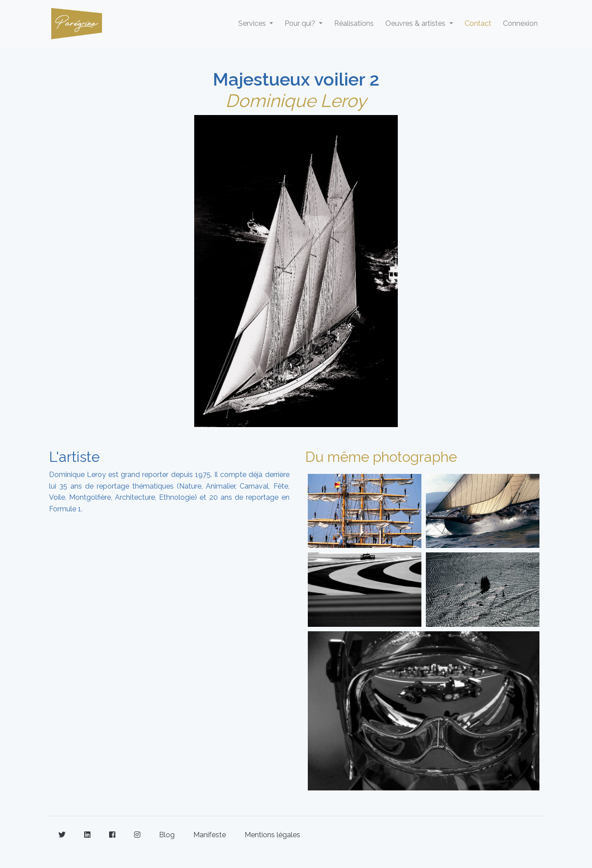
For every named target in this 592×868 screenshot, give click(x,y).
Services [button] (253, 23)
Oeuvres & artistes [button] (416, 23)
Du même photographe (381, 457)
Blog (167, 835)
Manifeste (210, 835)
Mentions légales (272, 835)
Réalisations (354, 23)
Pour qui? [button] (301, 23)
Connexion (520, 23)
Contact (478, 23)
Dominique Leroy (296, 101)
